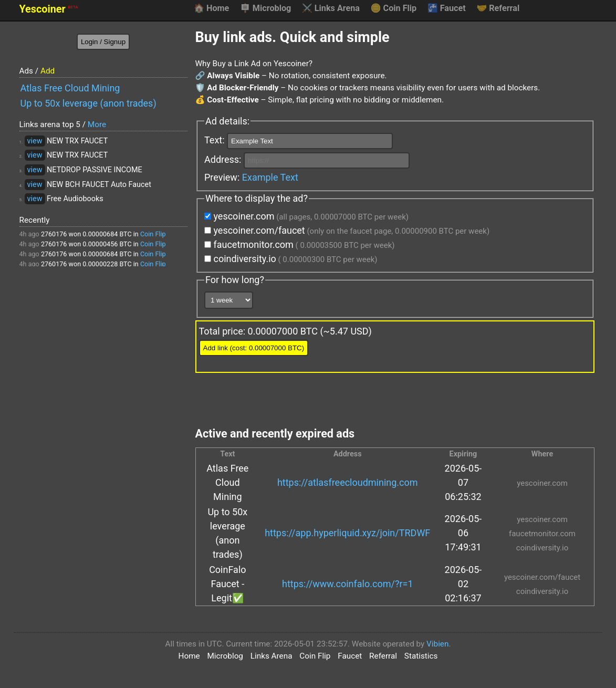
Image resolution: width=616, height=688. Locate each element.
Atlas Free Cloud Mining (70, 88)
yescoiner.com (306, 216)
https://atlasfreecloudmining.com (348, 482)
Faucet (447, 8)
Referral (498, 8)
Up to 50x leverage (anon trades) (88, 103)
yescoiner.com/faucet (347, 230)
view (35, 141)
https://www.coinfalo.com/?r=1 (348, 584)
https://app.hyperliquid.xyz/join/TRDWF (347, 533)
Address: (307, 160)
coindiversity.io (291, 259)
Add (48, 71)
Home (211, 8)
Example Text (270, 177)
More (97, 124)
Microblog (266, 8)
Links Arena (331, 8)
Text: (299, 141)
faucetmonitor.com (300, 244)
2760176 (54, 234)
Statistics (421, 656)
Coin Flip (394, 8)
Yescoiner (49, 9)
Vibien (437, 644)
